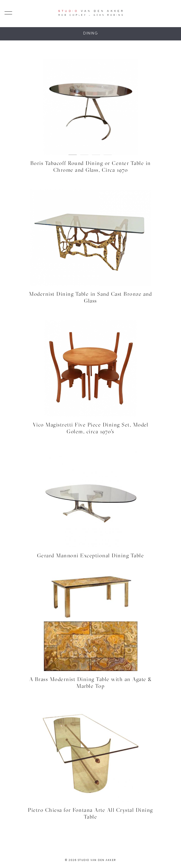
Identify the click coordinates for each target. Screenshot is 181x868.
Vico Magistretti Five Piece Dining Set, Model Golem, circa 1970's (91, 428)
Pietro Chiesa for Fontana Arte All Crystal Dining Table (90, 813)
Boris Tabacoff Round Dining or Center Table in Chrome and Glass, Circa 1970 (91, 166)
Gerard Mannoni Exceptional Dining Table (91, 555)
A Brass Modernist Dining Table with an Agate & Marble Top (91, 683)
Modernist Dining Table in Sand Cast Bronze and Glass (90, 297)
